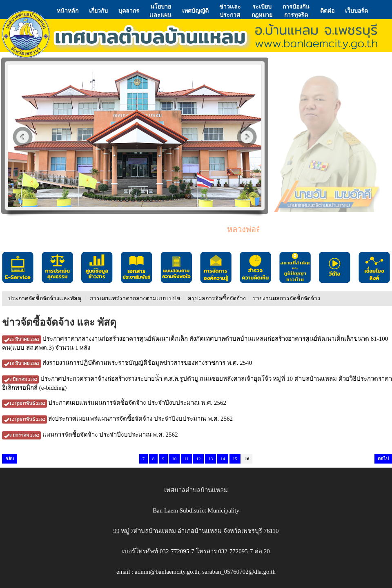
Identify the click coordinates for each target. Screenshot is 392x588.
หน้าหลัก (68, 11)
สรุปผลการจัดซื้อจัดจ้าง (217, 298)
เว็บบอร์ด (356, 11)
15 (235, 459)
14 (223, 459)
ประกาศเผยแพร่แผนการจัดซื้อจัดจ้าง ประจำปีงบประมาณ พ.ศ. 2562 (114, 403)
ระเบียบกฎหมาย (262, 11)
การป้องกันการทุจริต (296, 11)
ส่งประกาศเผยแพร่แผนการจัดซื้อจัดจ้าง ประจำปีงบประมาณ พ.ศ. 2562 (117, 419)
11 (186, 459)
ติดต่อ (327, 11)
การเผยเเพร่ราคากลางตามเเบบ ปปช (135, 298)
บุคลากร (129, 11)
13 (210, 459)
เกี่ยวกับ (98, 11)
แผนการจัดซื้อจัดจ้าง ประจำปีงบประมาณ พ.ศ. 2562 (90, 435)
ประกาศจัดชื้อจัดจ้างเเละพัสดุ (45, 298)
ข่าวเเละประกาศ (230, 11)
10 (174, 459)
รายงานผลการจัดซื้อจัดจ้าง (286, 298)
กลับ (10, 459)
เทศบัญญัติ (195, 11)
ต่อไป (383, 459)
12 (198, 459)
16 (247, 459)
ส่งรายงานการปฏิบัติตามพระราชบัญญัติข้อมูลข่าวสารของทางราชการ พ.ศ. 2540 (127, 363)
